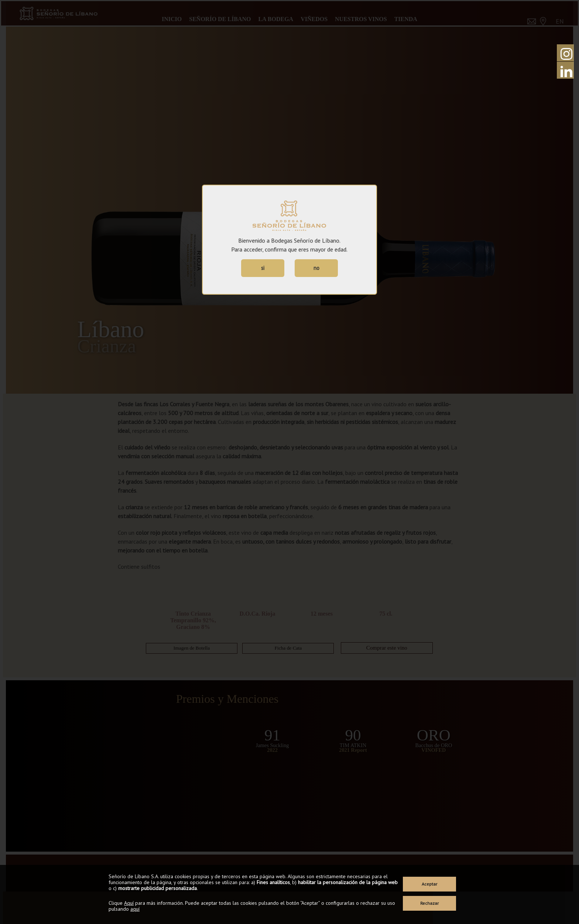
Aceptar (429, 884)
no (316, 268)
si (263, 268)
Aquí (129, 903)
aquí (135, 909)
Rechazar (429, 903)
